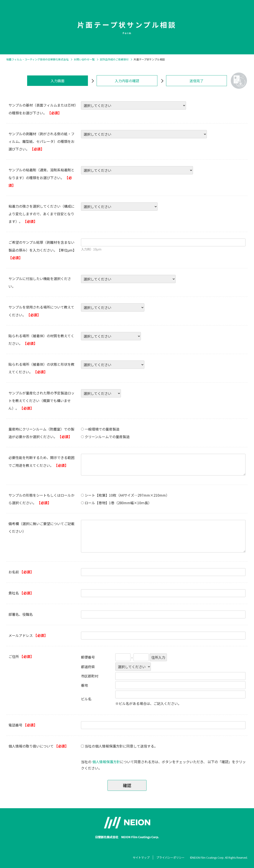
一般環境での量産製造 (102, 429)
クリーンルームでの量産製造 (107, 437)
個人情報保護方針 (106, 762)
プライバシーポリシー (170, 857)
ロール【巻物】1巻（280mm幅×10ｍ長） (118, 503)
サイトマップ (141, 857)
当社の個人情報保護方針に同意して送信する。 (121, 746)
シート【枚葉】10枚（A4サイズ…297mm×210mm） (127, 495)
